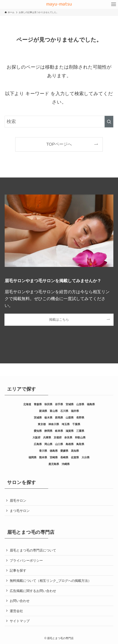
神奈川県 (54, 424)
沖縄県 (66, 464)
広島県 (38, 444)
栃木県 (48, 418)
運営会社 (16, 611)
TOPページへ (59, 144)
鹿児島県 (54, 464)
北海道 (27, 404)
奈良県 (68, 438)
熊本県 (43, 457)
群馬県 (59, 418)
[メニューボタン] (114, 4)
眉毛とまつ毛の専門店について (33, 550)
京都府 (58, 438)
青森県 (38, 404)
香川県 (43, 451)
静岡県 (48, 431)
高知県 (75, 451)
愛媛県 (64, 451)
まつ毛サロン (20, 511)
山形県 (80, 404)
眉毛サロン (18, 500)
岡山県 (48, 444)
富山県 (54, 411)
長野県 (80, 418)
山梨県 (70, 418)
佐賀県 (75, 457)
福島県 (91, 404)
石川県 (64, 411)
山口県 (59, 444)
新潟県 (43, 411)
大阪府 (36, 438)
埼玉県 (66, 424)
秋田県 (48, 404)
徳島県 (54, 451)
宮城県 (70, 404)
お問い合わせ (20, 601)
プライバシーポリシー (26, 560)
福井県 (75, 411)
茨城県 (38, 418)
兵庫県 (47, 438)
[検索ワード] (59, 122)
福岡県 (32, 457)
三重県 (80, 431)
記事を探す (18, 570)
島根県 (70, 444)
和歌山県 (80, 438)
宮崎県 (54, 457)
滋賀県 (70, 431)
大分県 (86, 457)
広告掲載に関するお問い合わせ (33, 591)
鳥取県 (80, 444)
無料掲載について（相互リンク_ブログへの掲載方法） (50, 581)
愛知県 (38, 431)
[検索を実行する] (109, 122)
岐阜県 (59, 431)
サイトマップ (20, 621)
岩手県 (59, 404)
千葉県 (76, 424)
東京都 (42, 424)
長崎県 (64, 457)
